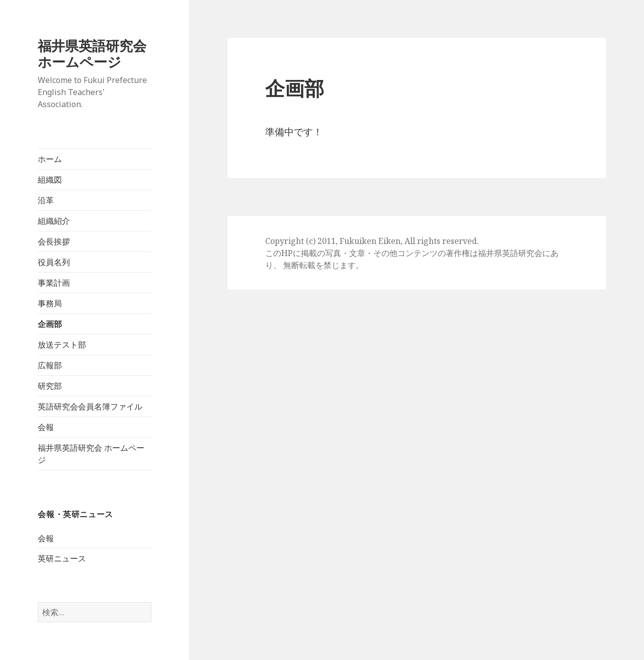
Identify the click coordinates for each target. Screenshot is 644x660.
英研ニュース (62, 558)
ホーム (50, 159)
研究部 (50, 386)
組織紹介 (54, 221)
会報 (46, 427)
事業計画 (54, 283)
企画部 (50, 324)
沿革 (46, 200)
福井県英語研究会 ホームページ (99, 54)
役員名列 (54, 262)
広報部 (50, 365)
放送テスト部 (62, 345)
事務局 (50, 303)
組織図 (50, 180)
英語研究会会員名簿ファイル (90, 406)
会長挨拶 (54, 241)
